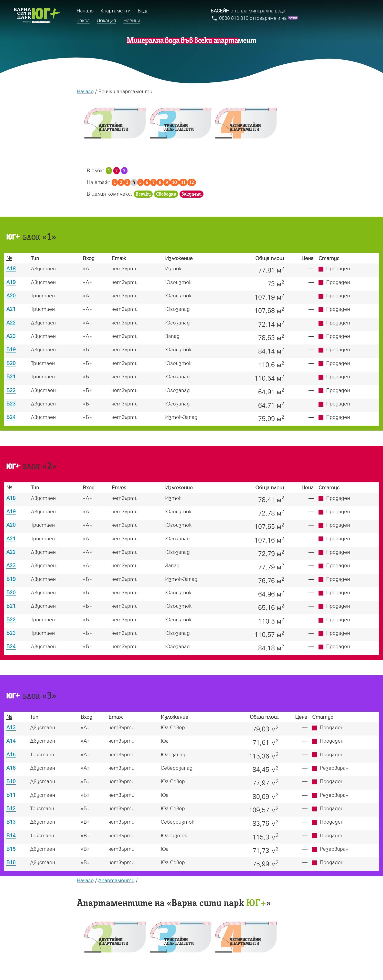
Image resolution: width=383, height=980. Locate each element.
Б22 (11, 390)
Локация (106, 21)
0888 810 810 (234, 18)
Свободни (166, 194)
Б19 (11, 349)
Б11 (11, 795)
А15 (11, 754)
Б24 (11, 417)
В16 (11, 862)
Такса (83, 21)
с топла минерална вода (248, 11)
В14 (11, 835)
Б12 (11, 808)
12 (192, 183)
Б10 (11, 781)
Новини (132, 21)
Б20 (11, 363)
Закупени (191, 194)
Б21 (11, 376)
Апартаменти (116, 880)
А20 (11, 295)
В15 (11, 849)
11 (183, 183)
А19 (11, 282)
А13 (11, 727)
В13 (11, 822)
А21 (11, 309)
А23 (11, 336)
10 (175, 183)
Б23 (11, 404)
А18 (11, 268)
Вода (143, 11)
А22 (11, 323)
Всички (143, 194)
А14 (11, 741)
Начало (85, 91)
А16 (11, 768)
